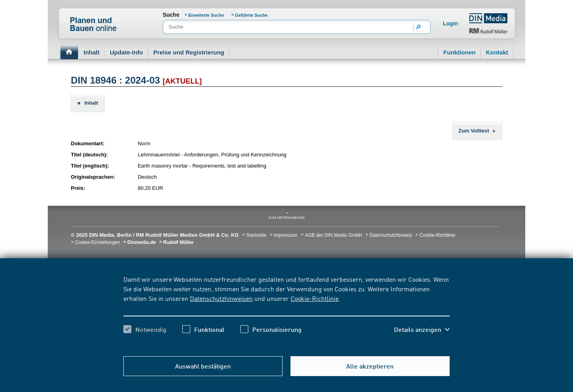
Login (450, 23)
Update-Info (126, 52)
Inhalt (92, 52)
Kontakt (497, 52)
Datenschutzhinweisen (221, 298)
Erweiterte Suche (206, 15)
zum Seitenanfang (286, 218)
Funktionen (459, 52)
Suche (171, 15)
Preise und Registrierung (189, 52)
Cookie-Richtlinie (315, 298)
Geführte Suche (251, 15)
